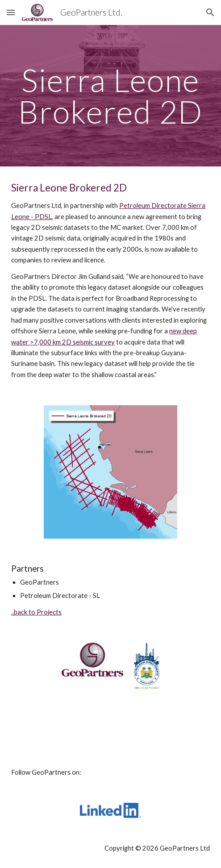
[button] (11, 12)
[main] (110, 96)
